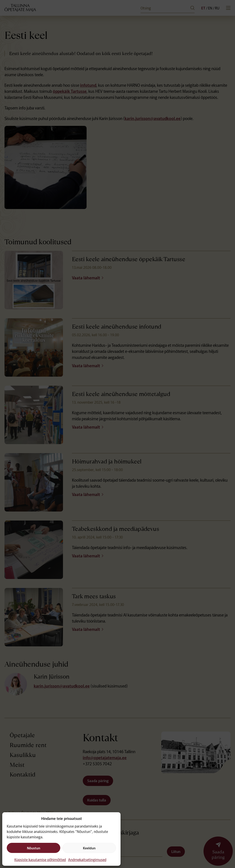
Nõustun (34, 848)
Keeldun (89, 848)
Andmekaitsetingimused (87, 859)
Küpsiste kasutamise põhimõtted (40, 859)
